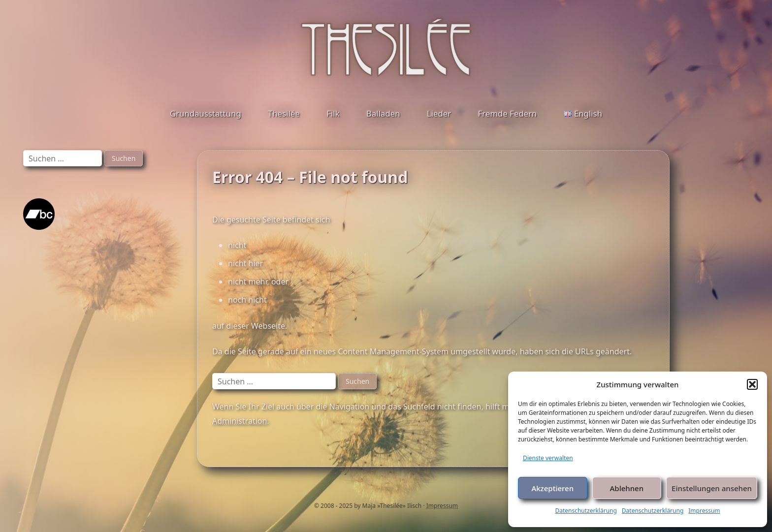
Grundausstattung (206, 113)
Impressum (704, 511)
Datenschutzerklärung (586, 511)
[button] (752, 384)
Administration (240, 421)
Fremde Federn (508, 113)
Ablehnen (627, 488)
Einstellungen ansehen (712, 488)
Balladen (383, 113)
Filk (333, 113)
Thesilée (284, 113)
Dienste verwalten (548, 458)
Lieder (439, 113)
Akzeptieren (552, 488)
